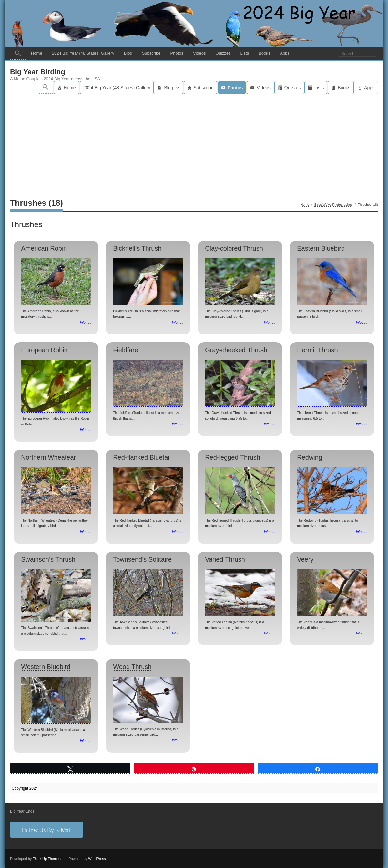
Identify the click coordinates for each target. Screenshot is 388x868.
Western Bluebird (46, 667)
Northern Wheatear (48, 457)
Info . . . (86, 322)
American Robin (44, 248)
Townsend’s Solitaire (142, 559)
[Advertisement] (194, 142)
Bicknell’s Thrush (137, 248)
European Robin (44, 350)
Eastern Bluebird (321, 248)
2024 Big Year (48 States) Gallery (83, 53)
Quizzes (223, 53)
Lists (245, 53)
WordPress (97, 859)
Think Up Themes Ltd (50, 859)
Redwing (310, 457)
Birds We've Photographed (333, 205)
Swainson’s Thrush (48, 559)
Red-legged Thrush (233, 457)
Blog (128, 53)
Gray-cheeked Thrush (236, 350)
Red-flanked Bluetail (142, 457)
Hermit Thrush (317, 350)
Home (37, 53)
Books (264, 53)
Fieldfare (126, 350)
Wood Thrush (132, 667)
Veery (305, 559)
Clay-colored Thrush (234, 248)
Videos (199, 53)
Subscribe (151, 53)
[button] (18, 53)
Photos (177, 53)
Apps (285, 53)
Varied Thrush (225, 559)
